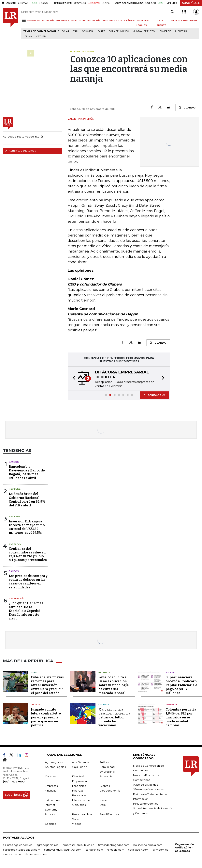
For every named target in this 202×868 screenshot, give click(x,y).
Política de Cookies (146, 803)
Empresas (51, 786)
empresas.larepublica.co (78, 845)
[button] (73, 378)
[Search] (172, 12)
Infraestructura (81, 800)
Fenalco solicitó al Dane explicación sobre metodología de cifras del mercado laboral (114, 685)
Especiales (79, 786)
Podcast (50, 814)
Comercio (166, 31)
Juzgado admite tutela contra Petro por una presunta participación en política (46, 717)
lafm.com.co (160, 849)
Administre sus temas (20, 151)
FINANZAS (34, 21)
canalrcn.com (94, 849)
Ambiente (172, 705)
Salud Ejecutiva (109, 814)
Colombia (88, 31)
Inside (103, 800)
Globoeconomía (110, 790)
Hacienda (15, 489)
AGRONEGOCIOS (112, 21)
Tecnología (17, 598)
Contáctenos (142, 780)
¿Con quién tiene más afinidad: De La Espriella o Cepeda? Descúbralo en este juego (26, 611)
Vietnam (41, 36)
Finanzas (50, 790)
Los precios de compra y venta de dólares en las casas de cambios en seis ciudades (28, 582)
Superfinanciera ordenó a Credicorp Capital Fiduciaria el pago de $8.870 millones (182, 685)
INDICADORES (180, 21)
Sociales (50, 824)
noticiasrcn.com (138, 849)
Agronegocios (54, 762)
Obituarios (79, 805)
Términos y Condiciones (148, 789)
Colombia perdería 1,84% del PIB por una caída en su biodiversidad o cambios (181, 717)
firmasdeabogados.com (114, 845)
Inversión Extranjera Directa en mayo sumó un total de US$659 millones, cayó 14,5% (27, 527)
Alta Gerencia (81, 762)
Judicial (171, 672)
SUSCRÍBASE (191, 3)
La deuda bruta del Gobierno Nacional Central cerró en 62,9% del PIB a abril (27, 500)
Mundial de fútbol (144, 31)
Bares (101, 31)
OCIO (74, 21)
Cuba (34, 672)
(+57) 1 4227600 (14, 781)
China (28, 36)
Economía (106, 776)
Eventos (105, 786)
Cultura (104, 705)
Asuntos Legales (55, 767)
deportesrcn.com (36, 854)
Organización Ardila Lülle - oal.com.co (184, 847)
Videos (77, 824)
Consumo (51, 776)
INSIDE (193, 21)
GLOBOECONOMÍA (90, 21)
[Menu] (24, 20)
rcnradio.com (115, 849)
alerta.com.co (12, 854)
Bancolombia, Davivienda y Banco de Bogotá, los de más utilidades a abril (27, 472)
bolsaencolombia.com (148, 845)
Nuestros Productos (146, 775)
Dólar (65, 31)
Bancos (14, 462)
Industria (181, 31)
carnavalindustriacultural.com (63, 849)
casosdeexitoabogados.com (22, 849)
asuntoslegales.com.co (18, 845)
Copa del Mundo (119, 31)
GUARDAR (187, 107)
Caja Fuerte (80, 767)
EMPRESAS (63, 21)
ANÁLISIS (129, 21)
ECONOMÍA (48, 21)
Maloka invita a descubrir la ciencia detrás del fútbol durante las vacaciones (114, 717)
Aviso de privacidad (146, 784)
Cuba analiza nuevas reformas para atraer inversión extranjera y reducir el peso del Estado (47, 685)
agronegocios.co (48, 845)
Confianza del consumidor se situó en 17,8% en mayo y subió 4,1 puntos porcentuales (28, 554)
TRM (76, 31)
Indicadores (53, 800)
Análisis (104, 762)
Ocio (103, 805)
